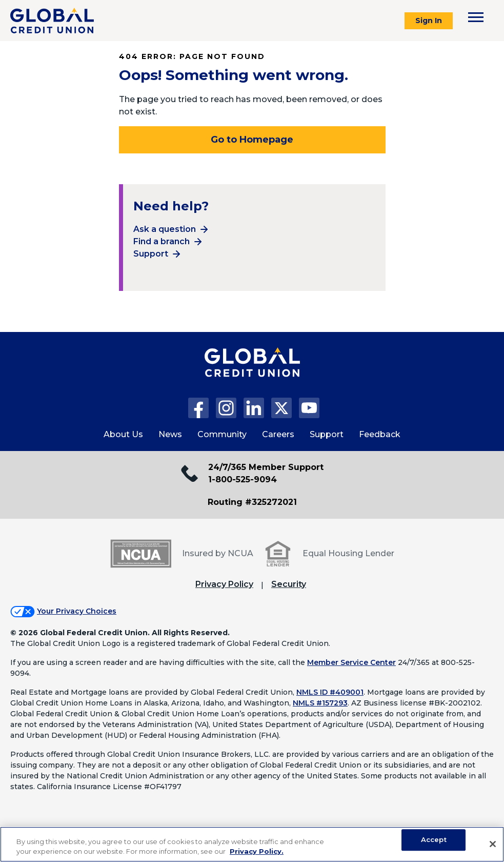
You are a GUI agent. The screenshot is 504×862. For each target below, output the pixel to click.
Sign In (429, 21)
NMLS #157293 (320, 703)
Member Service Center (351, 662)
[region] (252, 844)
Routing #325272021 (252, 502)
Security (289, 584)
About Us (123, 434)
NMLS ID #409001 (330, 692)
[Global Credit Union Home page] (252, 373)
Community (222, 434)
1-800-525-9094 (243, 479)
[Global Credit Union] (52, 21)
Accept (434, 840)
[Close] (493, 844)
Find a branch (162, 241)
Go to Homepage (252, 140)
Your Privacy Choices (77, 611)
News (170, 434)
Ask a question (165, 229)
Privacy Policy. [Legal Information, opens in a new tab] (257, 851)
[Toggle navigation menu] (476, 17)
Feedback (380, 434)
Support (151, 254)
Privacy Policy (224, 584)
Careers (278, 434)
